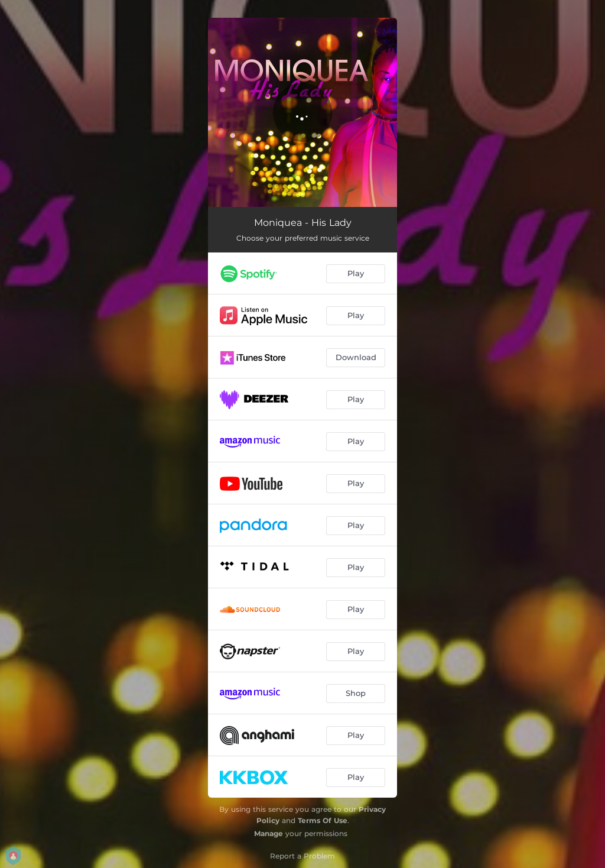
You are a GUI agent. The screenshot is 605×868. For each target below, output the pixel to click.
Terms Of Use (323, 820)
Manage (269, 833)
